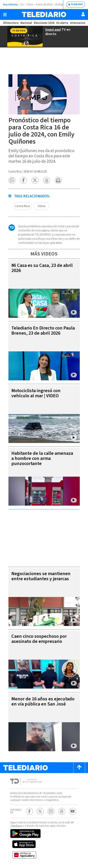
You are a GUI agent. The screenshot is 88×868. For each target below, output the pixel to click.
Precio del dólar (44, 5)
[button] (12, 180)
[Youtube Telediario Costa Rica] (73, 811)
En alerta (62, 23)
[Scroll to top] (79, 768)
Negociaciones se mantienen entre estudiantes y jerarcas (41, 576)
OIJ (22, 5)
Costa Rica (22, 206)
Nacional (26, 23)
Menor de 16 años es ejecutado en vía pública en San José (43, 701)
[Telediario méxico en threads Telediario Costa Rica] (62, 811)
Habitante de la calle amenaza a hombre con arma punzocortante (42, 458)
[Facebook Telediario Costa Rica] (29, 811)
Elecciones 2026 (44, 23)
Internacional (79, 23)
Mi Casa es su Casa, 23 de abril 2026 (42, 268)
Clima (30, 5)
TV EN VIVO (77, 4)
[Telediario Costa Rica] (44, 14)
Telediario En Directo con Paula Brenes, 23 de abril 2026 (43, 331)
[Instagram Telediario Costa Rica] (51, 811)
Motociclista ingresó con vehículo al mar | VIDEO (36, 393)
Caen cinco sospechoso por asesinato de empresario (39, 639)
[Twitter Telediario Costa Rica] (40, 811)
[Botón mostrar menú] (5, 15)
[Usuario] (83, 14)
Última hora (11, 23)
